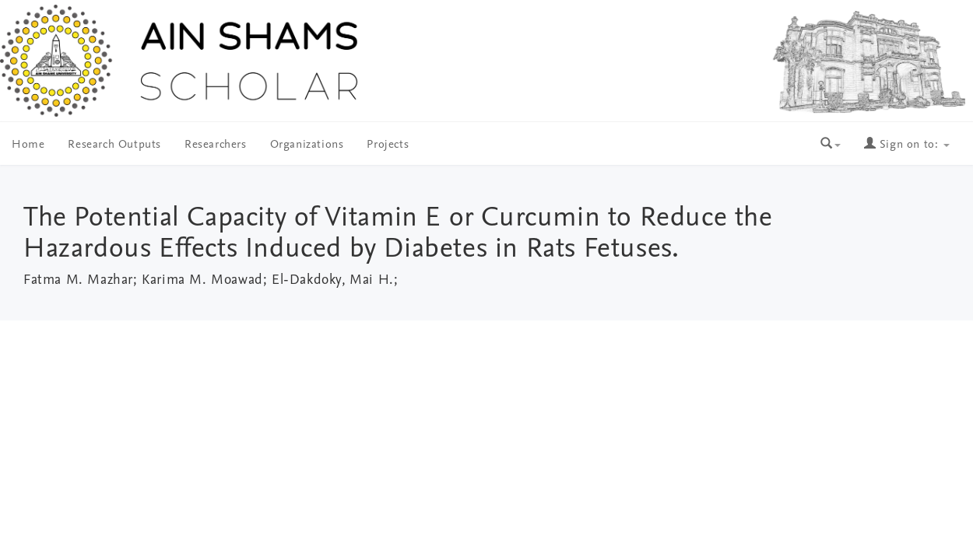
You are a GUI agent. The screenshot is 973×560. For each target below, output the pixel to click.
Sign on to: (907, 145)
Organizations (307, 145)
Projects (388, 145)
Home (28, 145)
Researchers (216, 145)
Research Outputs (114, 145)
